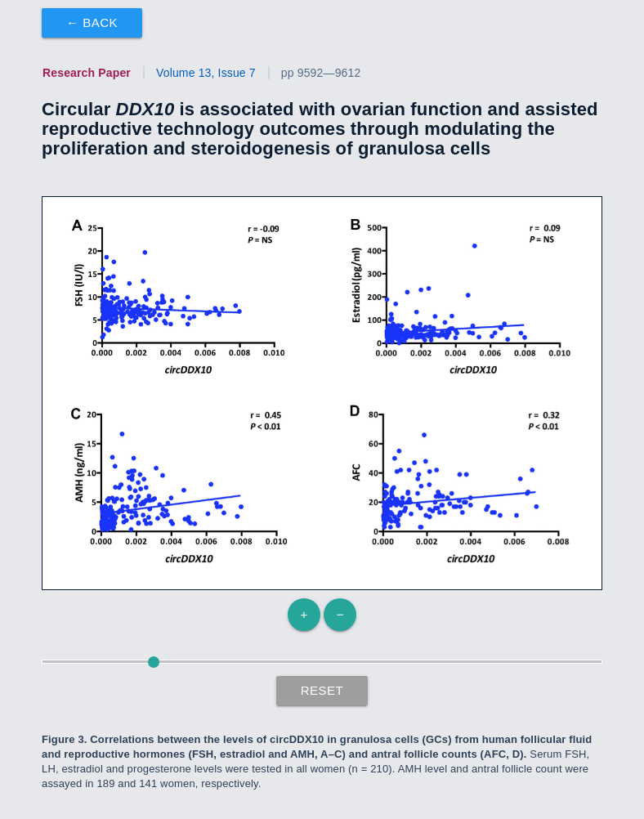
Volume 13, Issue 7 (206, 73)
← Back (92, 22)
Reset (322, 690)
